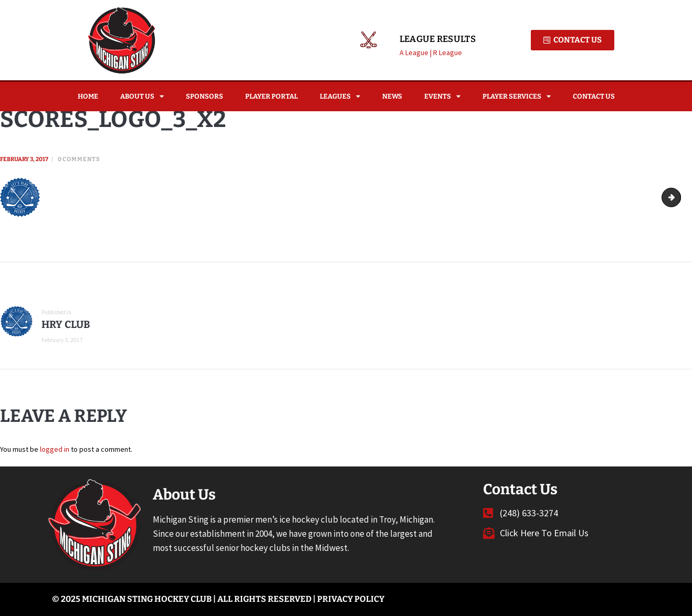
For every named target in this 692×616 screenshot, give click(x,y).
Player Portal (271, 96)
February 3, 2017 (24, 159)
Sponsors (205, 96)
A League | (416, 52)
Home (88, 96)
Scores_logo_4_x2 (677, 197)
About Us (142, 96)
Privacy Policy (351, 599)
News (392, 96)
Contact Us (594, 96)
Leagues (340, 96)
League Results (438, 39)
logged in (55, 449)
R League (448, 52)
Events (442, 96)
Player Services (517, 96)
